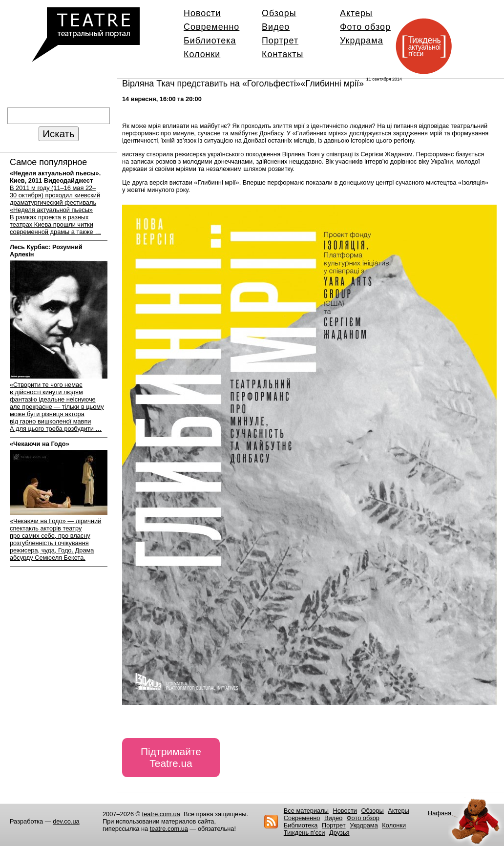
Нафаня (440, 813)
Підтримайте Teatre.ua (171, 757)
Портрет (280, 41)
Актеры (356, 13)
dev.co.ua (66, 821)
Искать (58, 134)
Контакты (283, 54)
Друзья (339, 833)
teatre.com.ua (161, 814)
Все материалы (306, 811)
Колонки (202, 54)
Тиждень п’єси (304, 833)
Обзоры (279, 13)
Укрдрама (362, 41)
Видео (276, 27)
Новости (202, 13)
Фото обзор (365, 27)
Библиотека (210, 41)
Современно (211, 27)
